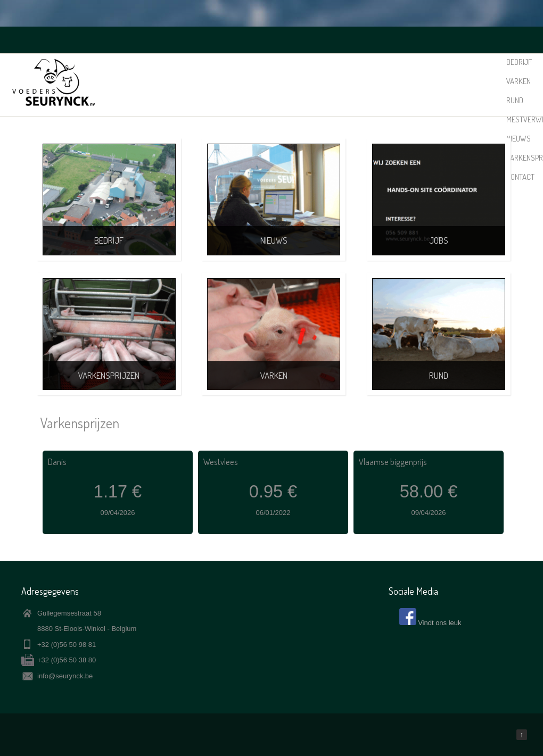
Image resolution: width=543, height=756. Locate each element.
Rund (306, 62)
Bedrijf (249, 62)
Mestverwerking (349, 62)
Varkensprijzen (442, 62)
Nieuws (397, 62)
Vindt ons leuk (439, 623)
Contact (488, 62)
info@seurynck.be (65, 676)
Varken (279, 62)
